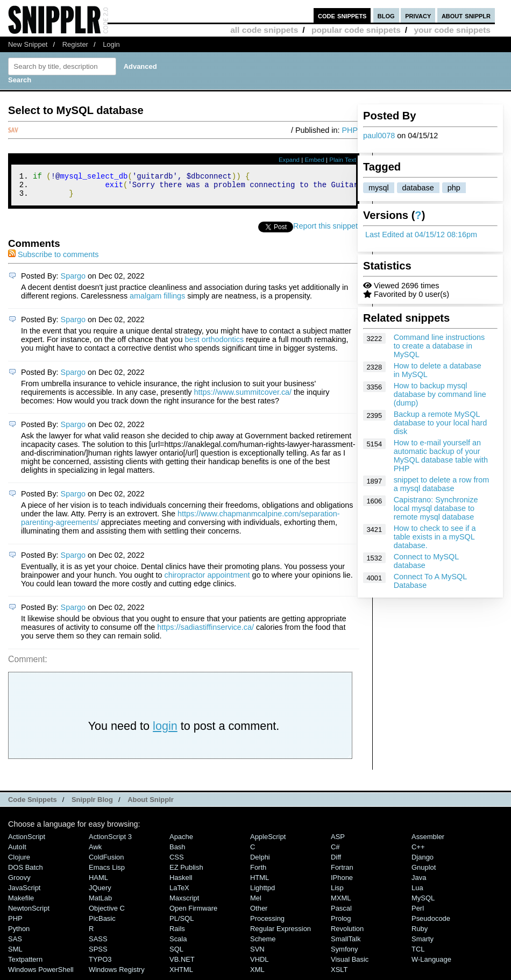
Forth (258, 872)
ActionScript (27, 841)
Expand (289, 160)
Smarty (423, 944)
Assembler (428, 841)
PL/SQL (182, 923)
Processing (267, 923)
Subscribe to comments (53, 259)
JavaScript (24, 893)
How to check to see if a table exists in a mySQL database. (435, 537)
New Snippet (28, 44)
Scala (178, 944)
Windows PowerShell (41, 974)
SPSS (98, 954)
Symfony (344, 954)
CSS (177, 862)
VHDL (260, 964)
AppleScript (268, 841)
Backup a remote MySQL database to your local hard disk (441, 423)
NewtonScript (29, 913)
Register (75, 44)
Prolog (341, 923)
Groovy (19, 882)
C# (335, 852)
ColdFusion (107, 862)
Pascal (341, 913)
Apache (181, 841)
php (454, 188)
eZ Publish (186, 872)
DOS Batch (26, 872)
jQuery (100, 893)
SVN (257, 954)
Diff (336, 862)
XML (257, 974)
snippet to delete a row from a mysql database (442, 484)
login (165, 731)
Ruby (420, 933)
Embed (314, 160)
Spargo (73, 281)
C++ (418, 852)
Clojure (19, 862)
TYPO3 (100, 964)
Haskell (181, 882)
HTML (260, 882)
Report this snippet (325, 231)
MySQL (423, 903)
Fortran (342, 872)
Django (423, 862)
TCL (418, 954)
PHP (350, 130)
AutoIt (17, 852)
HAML (98, 882)
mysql (379, 188)
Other (259, 913)
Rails (177, 933)
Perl (418, 913)
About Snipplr (151, 804)
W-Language (431, 964)
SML (15, 954)
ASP (338, 841)
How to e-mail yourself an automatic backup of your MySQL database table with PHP (441, 456)
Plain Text (343, 160)
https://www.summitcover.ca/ (243, 397)
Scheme (263, 944)
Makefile (21, 903)
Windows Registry (117, 974)
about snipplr (466, 15)
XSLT (339, 974)
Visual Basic (350, 964)
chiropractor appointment (207, 580)
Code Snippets (33, 804)
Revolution (347, 933)
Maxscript (184, 903)
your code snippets (452, 30)
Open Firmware (193, 913)
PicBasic (102, 923)
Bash (178, 852)
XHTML (181, 974)
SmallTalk (346, 944)
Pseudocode (431, 923)
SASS (98, 944)
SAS (15, 944)
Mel (256, 903)
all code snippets (264, 30)
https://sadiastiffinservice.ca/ (205, 632)
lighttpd (262, 893)
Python (19, 933)
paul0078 (379, 136)
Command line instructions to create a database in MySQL (439, 346)
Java (419, 882)
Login (111, 44)
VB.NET (182, 964)
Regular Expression (281, 933)
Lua (417, 893)
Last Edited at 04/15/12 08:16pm (421, 235)
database (418, 188)
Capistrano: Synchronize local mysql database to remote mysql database (436, 508)
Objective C (107, 913)
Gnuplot (424, 872)
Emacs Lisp (107, 872)
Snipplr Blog (92, 804)
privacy (418, 15)
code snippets (342, 15)
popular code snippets (356, 30)
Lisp (337, 893)
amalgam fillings (157, 301)
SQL (176, 954)
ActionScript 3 (110, 841)
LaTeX (179, 893)
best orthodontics (215, 344)
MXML (341, 903)
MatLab (100, 903)
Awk (95, 852)
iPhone (342, 882)
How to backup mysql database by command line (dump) (440, 394)
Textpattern (25, 964)
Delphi (260, 862)
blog (386, 15)
